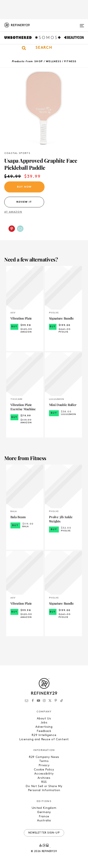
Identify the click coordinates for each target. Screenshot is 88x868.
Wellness (53, 62)
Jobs (44, 723)
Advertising (44, 727)
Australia (44, 821)
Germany (44, 812)
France (44, 817)
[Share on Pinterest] (12, 229)
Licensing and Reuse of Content (44, 740)
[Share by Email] (20, 229)
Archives (44, 778)
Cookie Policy (44, 770)
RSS (44, 782)
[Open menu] (82, 24)
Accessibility (44, 774)
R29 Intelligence (44, 735)
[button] (44, 48)
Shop (39, 62)
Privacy (44, 765)
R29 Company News (44, 757)
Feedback (44, 731)
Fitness (70, 62)
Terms (44, 761)
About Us (44, 719)
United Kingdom (44, 808)
